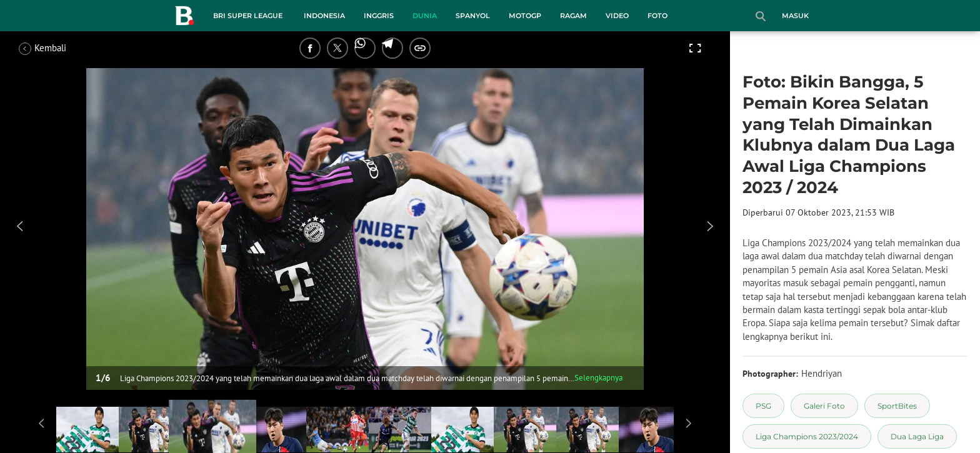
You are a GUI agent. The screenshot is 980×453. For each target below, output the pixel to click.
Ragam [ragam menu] (573, 16)
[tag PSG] (763, 406)
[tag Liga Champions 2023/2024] (807, 436)
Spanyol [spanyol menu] (473, 16)
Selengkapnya (598, 378)
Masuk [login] (795, 16)
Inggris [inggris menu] (379, 16)
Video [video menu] (617, 16)
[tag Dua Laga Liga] (917, 436)
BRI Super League (248, 16)
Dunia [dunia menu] (425, 16)
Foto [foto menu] (657, 16)
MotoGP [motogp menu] (525, 16)
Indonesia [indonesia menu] (324, 16)
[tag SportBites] (897, 406)
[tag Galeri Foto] (824, 406)
